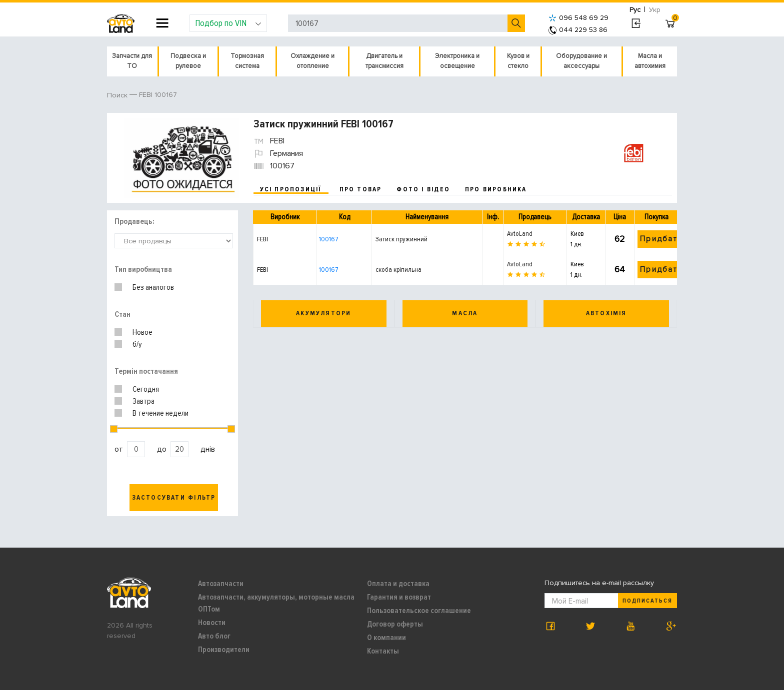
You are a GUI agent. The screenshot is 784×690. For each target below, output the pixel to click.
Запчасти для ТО (132, 61)
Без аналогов (153, 287)
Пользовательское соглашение (419, 611)
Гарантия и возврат (399, 597)
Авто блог (214, 636)
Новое (142, 332)
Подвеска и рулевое (188, 61)
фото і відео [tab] (423, 189)
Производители (224, 650)
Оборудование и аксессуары (581, 61)
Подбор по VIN (228, 23)
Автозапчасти (221, 584)
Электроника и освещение (457, 61)
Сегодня (146, 389)
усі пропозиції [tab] (291, 189)
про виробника (496, 189)
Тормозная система (247, 61)
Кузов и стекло (518, 61)
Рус (635, 10)
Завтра (143, 401)
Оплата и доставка (398, 584)
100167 (328, 239)
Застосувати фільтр (174, 498)
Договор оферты (395, 624)
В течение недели (160, 413)
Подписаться (647, 601)
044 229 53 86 (578, 30)
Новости (212, 623)
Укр (655, 10)
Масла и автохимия (650, 61)
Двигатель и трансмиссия (384, 61)
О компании (386, 638)
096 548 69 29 (578, 18)
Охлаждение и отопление (312, 61)
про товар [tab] (361, 189)
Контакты (383, 651)
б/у (137, 344)
